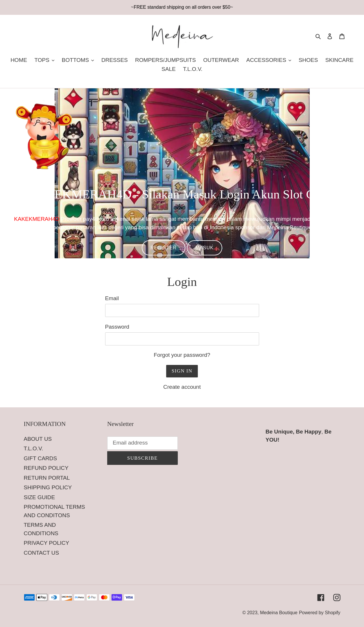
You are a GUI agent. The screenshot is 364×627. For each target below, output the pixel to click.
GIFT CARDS (41, 458)
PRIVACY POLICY (47, 543)
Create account (182, 387)
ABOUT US (38, 439)
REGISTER (164, 248)
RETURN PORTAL (47, 478)
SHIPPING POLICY (48, 487)
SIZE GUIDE (40, 497)
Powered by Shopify (320, 613)
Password (117, 327)
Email (112, 298)
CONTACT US (42, 553)
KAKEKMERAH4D (37, 219)
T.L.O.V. (34, 448)
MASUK (205, 248)
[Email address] (142, 443)
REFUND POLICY (46, 468)
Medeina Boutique (279, 613)
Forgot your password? (182, 355)
